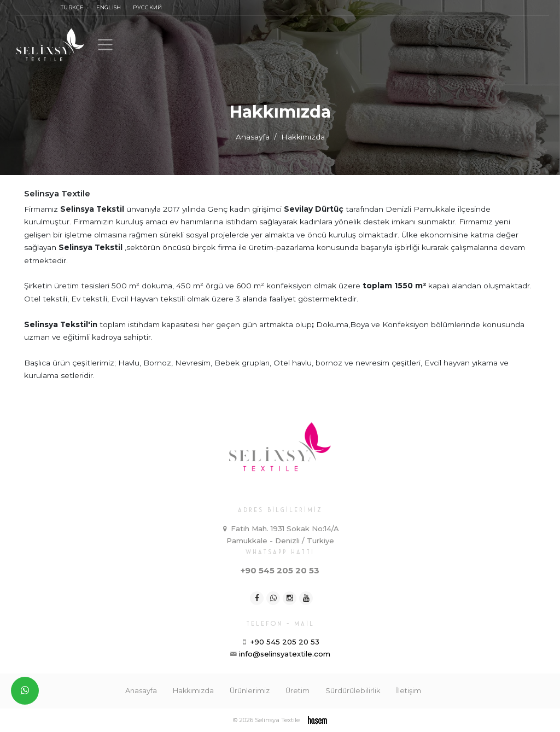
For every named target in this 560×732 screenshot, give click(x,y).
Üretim (297, 691)
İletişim (409, 691)
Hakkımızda (193, 691)
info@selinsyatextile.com (285, 654)
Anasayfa (253, 137)
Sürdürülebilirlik (353, 691)
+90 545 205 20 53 (280, 571)
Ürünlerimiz (250, 691)
